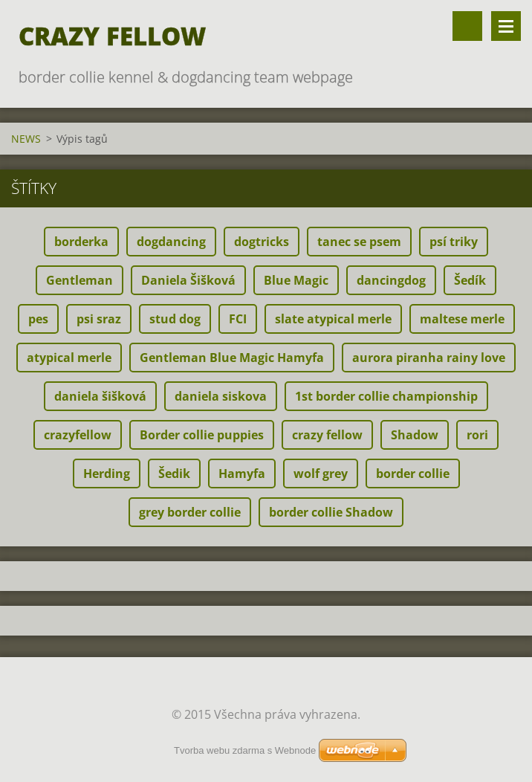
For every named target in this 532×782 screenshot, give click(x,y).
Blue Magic (296, 280)
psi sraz (99, 319)
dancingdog (391, 280)
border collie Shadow (331, 512)
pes (38, 319)
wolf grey (321, 474)
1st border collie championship (386, 396)
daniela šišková (100, 396)
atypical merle (69, 358)
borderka (81, 242)
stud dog (175, 319)
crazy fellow (327, 435)
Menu (506, 26)
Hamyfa (242, 474)
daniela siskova (221, 396)
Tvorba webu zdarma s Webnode (245, 750)
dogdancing (171, 242)
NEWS (26, 139)
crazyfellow (78, 435)
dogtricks (262, 242)
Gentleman (80, 280)
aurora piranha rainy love (429, 358)
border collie (413, 474)
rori (477, 435)
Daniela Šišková (188, 280)
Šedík (470, 280)
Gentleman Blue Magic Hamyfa (232, 358)
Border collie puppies (202, 435)
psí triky (454, 242)
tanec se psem (359, 242)
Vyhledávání (467, 26)
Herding (107, 474)
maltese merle (462, 319)
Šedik (174, 474)
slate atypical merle (333, 319)
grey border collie (190, 512)
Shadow (415, 435)
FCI (238, 319)
